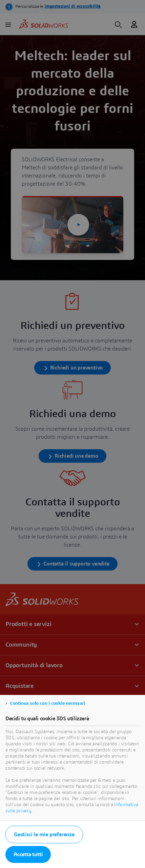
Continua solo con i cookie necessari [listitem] (48, 703)
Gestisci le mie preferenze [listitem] (44, 835)
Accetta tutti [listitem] (28, 854)
